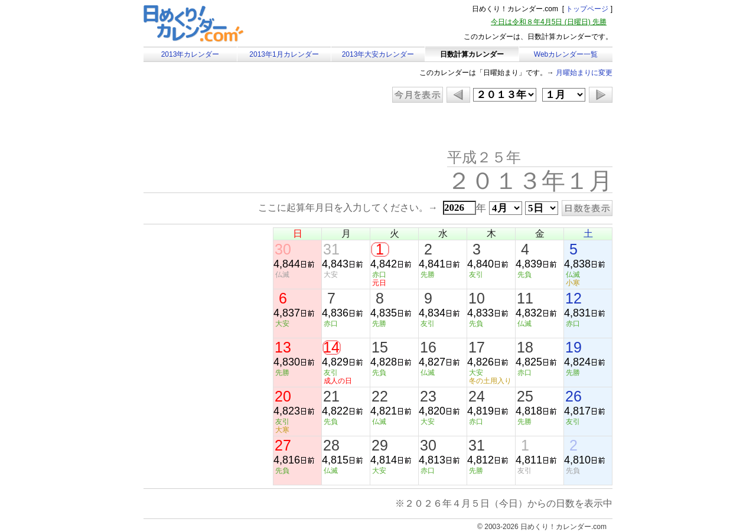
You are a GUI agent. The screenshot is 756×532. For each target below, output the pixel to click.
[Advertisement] (243, 127)
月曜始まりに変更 (584, 73)
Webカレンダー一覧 (566, 54)
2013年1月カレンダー (284, 54)
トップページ (587, 9)
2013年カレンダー (190, 54)
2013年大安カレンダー (378, 54)
